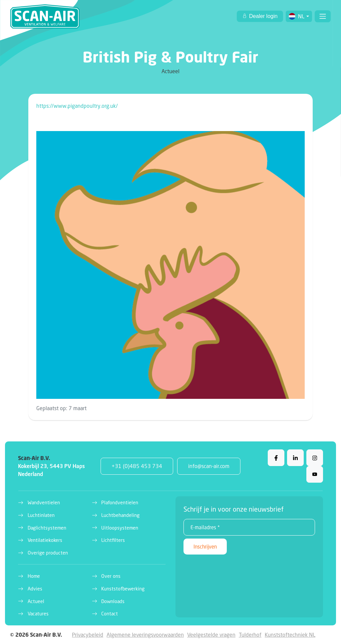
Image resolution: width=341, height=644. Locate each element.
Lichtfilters (113, 540)
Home (34, 576)
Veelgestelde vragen (211, 635)
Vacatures (38, 614)
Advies (35, 589)
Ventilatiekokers (45, 540)
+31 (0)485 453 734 (137, 466)
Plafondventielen (120, 502)
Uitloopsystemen (120, 528)
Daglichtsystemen (47, 528)
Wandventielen (44, 502)
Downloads (113, 601)
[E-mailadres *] (249, 527)
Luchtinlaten (41, 515)
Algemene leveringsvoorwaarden (145, 635)
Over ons (111, 576)
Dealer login (263, 16)
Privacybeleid (88, 635)
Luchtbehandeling (120, 515)
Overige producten (48, 553)
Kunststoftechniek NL (290, 635)
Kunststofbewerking (123, 589)
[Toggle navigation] (323, 16)
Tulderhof (250, 635)
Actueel (36, 601)
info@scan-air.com (209, 466)
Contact (110, 614)
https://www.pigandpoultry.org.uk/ (77, 106)
